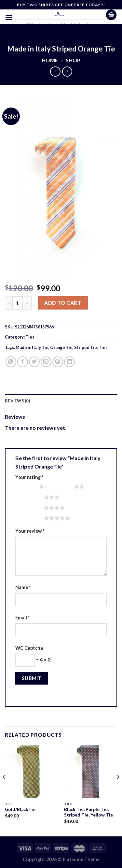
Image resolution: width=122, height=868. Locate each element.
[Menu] (9, 17)
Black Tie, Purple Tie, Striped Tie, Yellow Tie (88, 812)
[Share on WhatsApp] (11, 362)
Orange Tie (61, 347)
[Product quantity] (18, 303)
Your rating (29, 477)
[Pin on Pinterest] (58, 362)
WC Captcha (29, 648)
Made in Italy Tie (32, 347)
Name (23, 587)
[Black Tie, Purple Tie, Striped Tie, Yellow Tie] (91, 772)
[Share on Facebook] (23, 362)
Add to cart (63, 303)
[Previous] (5, 790)
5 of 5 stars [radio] (31, 518)
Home (50, 60)
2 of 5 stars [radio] (60, 486)
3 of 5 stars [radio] (31, 497)
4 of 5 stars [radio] (31, 508)
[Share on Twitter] (34, 362)
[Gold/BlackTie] (31, 772)
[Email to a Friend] (46, 362)
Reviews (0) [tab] (17, 401)
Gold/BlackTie (20, 809)
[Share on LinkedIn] (69, 362)
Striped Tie (86, 347)
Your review (30, 531)
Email (22, 618)
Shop (73, 60)
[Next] (117, 790)
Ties (30, 337)
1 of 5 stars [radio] (26, 486)
